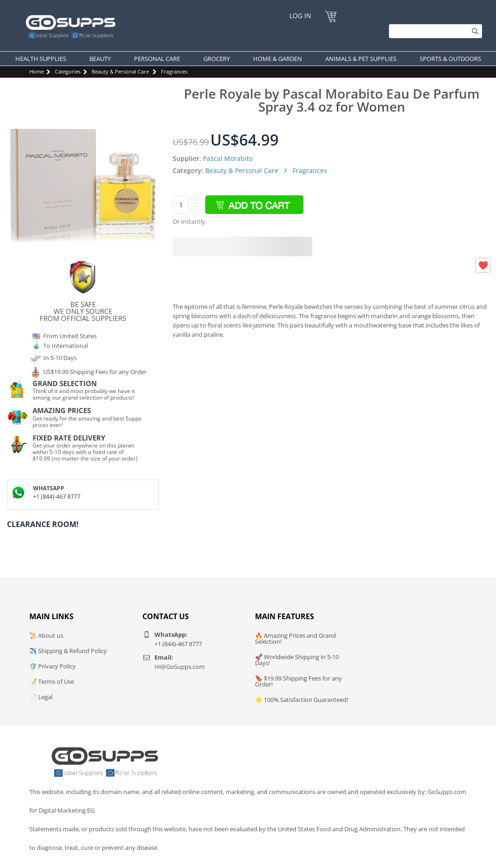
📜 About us (46, 635)
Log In (300, 16)
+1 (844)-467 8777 (57, 497)
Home (37, 71)
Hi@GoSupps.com (180, 667)
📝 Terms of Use (52, 681)
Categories (68, 71)
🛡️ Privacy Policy (53, 666)
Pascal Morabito (228, 158)
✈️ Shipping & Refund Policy (68, 651)
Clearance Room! (43, 524)
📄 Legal (41, 697)
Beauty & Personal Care (120, 71)
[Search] (433, 31)
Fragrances (174, 71)
